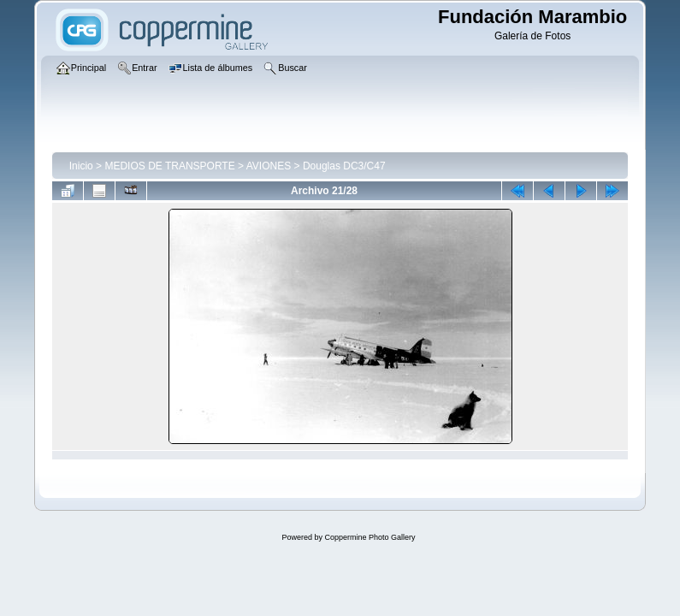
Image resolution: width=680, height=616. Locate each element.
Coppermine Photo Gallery (370, 537)
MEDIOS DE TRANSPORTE (169, 166)
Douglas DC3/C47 (344, 166)
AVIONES (269, 166)
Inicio (81, 166)
